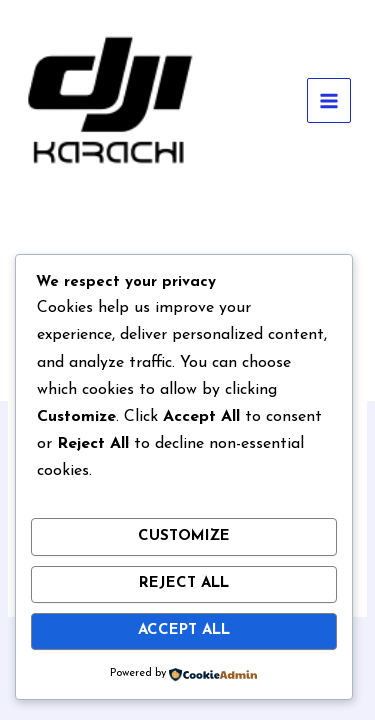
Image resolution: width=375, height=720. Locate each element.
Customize (184, 536)
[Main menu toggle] (329, 100)
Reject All (184, 583)
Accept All (184, 630)
